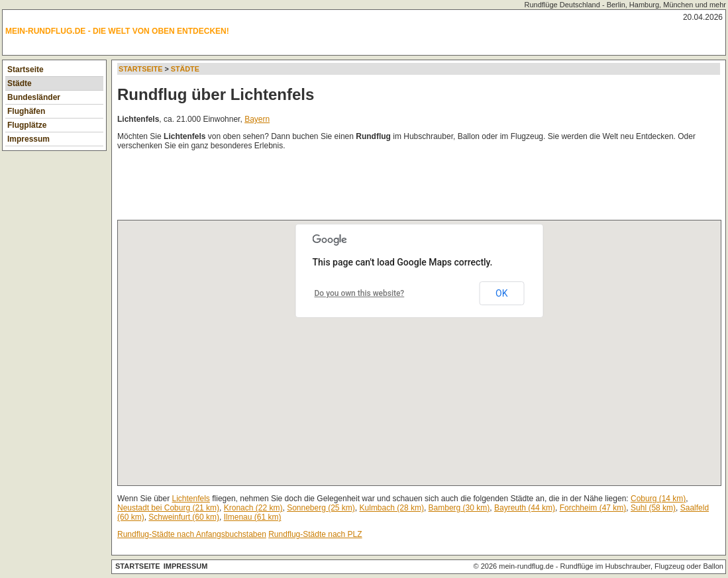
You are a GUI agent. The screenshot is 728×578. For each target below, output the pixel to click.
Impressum (28, 139)
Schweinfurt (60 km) (184, 517)
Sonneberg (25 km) (321, 508)
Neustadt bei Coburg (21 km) (168, 508)
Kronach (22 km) (253, 508)
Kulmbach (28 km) (392, 508)
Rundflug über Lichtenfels (216, 94)
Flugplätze (27, 125)
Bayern (257, 119)
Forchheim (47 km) (593, 508)
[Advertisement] (358, 188)
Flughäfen (26, 111)
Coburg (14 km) (658, 499)
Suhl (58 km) (653, 508)
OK (501, 293)
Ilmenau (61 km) (253, 517)
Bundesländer (34, 97)
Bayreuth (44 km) (525, 508)
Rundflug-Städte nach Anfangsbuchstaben (192, 534)
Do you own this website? (360, 293)
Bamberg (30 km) (459, 508)
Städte (20, 83)
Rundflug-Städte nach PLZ (315, 534)
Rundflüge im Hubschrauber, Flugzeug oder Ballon (642, 566)
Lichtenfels (191, 499)
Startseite (26, 70)
